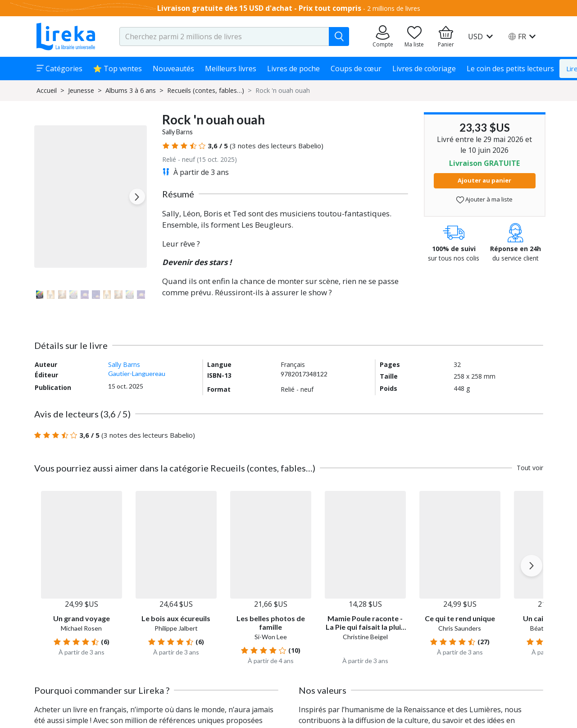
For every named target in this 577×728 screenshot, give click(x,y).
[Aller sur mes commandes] (383, 37)
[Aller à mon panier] (446, 37)
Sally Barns (177, 132)
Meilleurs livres (231, 69)
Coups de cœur (356, 69)
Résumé (178, 194)
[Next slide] (137, 197)
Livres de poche (293, 69)
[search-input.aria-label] (224, 37)
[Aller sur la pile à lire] (414, 37)
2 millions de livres (394, 8)
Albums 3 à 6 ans (131, 90)
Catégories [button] (59, 69)
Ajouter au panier (484, 180)
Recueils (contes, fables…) (206, 90)
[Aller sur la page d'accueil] (66, 37)
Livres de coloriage (424, 69)
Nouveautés (173, 69)
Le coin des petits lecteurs (510, 69)
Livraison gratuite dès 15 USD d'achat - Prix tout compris (259, 8)
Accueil (47, 90)
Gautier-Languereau (137, 373)
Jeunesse (81, 90)
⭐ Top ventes (118, 69)
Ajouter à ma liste (484, 199)
